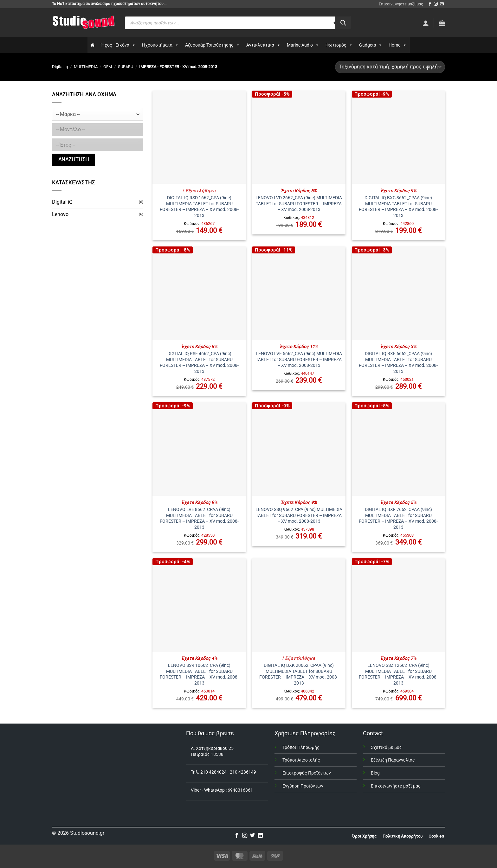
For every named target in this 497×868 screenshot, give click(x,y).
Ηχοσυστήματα (160, 45)
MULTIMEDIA (86, 67)
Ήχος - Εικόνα (118, 45)
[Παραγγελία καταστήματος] (390, 67)
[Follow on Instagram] (436, 4)
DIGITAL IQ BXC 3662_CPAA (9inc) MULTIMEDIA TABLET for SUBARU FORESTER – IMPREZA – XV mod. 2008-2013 (398, 207)
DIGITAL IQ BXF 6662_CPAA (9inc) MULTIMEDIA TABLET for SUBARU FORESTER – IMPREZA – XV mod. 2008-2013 (398, 363)
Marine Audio (303, 45)
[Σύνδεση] (426, 23)
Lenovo (60, 214)
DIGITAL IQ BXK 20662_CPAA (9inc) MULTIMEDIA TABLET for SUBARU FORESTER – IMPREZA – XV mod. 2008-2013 (299, 674)
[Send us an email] (442, 4)
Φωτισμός (339, 45)
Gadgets (371, 45)
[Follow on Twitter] (252, 836)
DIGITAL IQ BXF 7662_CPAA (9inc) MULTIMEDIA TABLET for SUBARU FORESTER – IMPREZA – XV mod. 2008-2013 (398, 518)
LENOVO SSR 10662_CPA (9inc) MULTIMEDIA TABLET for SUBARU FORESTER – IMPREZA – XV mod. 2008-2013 (199, 674)
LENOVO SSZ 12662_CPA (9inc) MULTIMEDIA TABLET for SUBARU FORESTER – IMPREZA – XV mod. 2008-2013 (398, 674)
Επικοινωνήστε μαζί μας (401, 4)
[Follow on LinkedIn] (260, 836)
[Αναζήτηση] (343, 23)
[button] (442, 23)
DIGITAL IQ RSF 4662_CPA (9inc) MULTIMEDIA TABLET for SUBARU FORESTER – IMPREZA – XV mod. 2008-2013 (199, 363)
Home (398, 45)
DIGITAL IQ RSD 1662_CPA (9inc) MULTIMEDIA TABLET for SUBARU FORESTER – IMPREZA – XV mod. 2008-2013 (199, 207)
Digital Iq (60, 67)
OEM (108, 67)
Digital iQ (62, 202)
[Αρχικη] (93, 45)
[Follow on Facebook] (430, 4)
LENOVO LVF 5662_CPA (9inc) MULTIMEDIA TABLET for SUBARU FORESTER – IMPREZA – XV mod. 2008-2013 (299, 360)
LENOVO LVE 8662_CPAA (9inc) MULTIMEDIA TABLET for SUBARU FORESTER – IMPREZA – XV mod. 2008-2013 (199, 518)
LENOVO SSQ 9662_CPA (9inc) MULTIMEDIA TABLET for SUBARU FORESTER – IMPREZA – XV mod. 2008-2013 (299, 515)
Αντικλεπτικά (263, 45)
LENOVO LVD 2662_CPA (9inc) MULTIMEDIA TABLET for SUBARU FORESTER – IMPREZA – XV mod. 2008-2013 (299, 204)
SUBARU (126, 67)
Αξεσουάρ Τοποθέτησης (213, 45)
